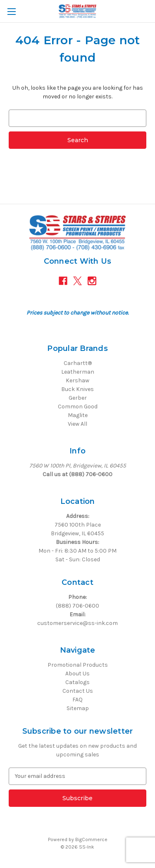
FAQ (77, 700)
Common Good (78, 407)
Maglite (78, 415)
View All (77, 424)
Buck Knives (77, 389)
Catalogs (77, 682)
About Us (77, 674)
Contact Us (78, 691)
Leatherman (78, 372)
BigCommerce (91, 839)
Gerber (78, 398)
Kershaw (77, 380)
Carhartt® (78, 363)
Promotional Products (78, 665)
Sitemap (78, 708)
